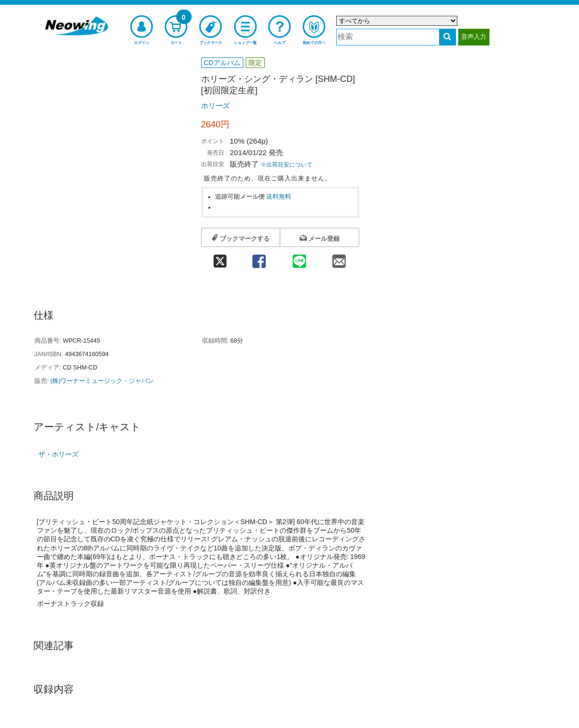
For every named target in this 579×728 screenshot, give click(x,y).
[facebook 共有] (259, 258)
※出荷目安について (286, 165)
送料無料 (279, 197)
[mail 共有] (339, 258)
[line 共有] (299, 258)
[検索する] (448, 37)
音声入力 (474, 37)
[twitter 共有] (220, 258)
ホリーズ (216, 106)
